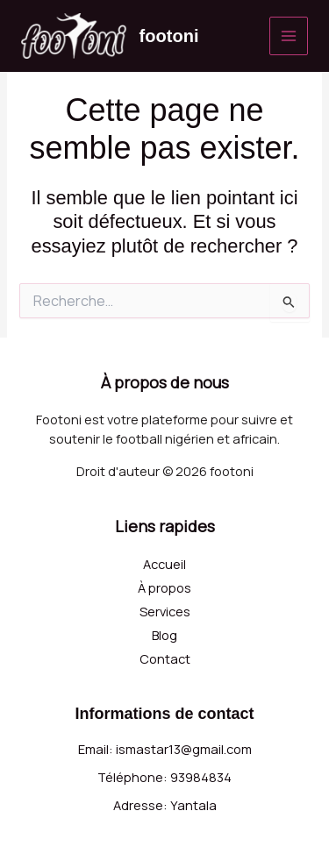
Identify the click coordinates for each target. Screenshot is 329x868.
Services (165, 611)
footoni (169, 36)
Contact (165, 658)
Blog (164, 635)
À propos (164, 587)
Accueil (164, 564)
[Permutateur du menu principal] (289, 36)
